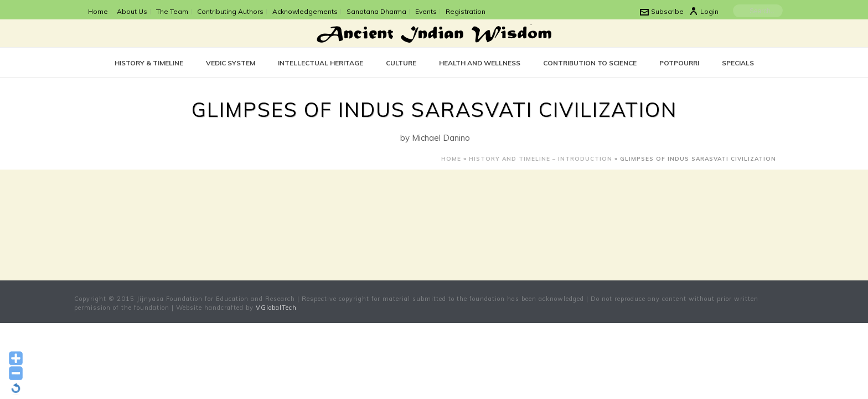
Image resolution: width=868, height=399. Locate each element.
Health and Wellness (480, 63)
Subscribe (662, 11)
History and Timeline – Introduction (541, 159)
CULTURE (401, 63)
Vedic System (231, 63)
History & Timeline (149, 63)
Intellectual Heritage (321, 63)
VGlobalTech (276, 308)
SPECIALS (738, 63)
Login (704, 11)
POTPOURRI (679, 63)
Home (451, 159)
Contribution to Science (590, 63)
